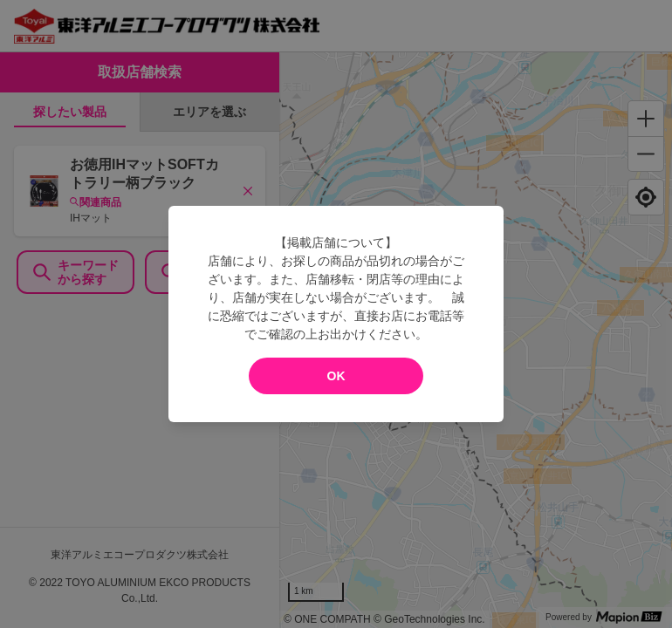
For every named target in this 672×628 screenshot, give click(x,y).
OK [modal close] (336, 376)
